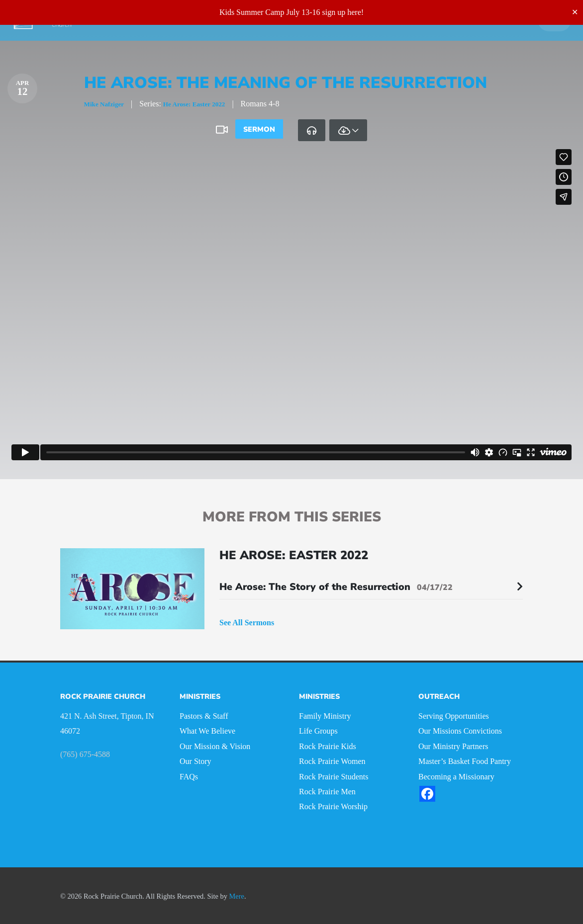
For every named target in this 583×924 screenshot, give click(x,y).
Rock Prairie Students (334, 775)
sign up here (342, 12)
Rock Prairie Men (327, 790)
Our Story (195, 760)
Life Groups (318, 729)
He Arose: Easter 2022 (210, 104)
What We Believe (207, 729)
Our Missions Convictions (460, 729)
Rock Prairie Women (332, 760)
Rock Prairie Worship (333, 805)
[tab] (312, 130)
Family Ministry (325, 714)
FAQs (189, 775)
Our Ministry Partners (453, 745)
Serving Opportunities (454, 714)
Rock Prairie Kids (328, 745)
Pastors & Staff (204, 714)
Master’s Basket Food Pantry (465, 760)
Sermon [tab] (259, 129)
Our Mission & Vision (215, 745)
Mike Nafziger (108, 104)
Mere (237, 895)
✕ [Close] (575, 12)
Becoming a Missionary (456, 775)
